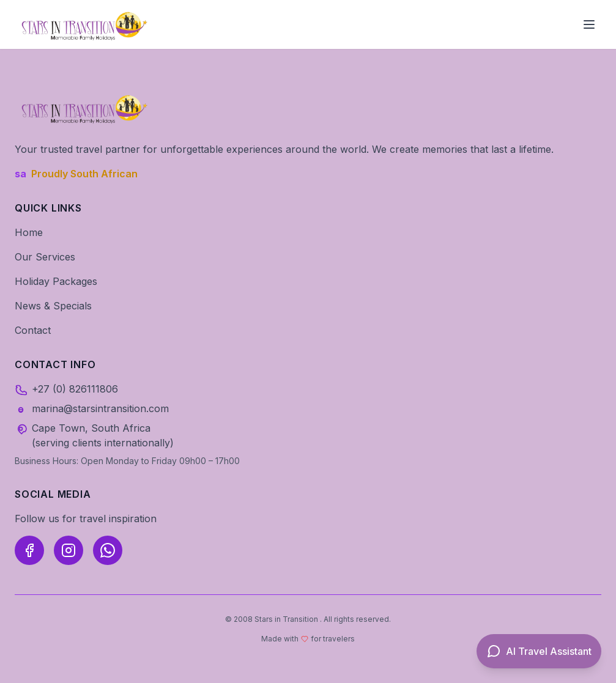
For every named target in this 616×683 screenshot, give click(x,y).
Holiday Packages (56, 281)
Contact (33, 330)
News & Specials (53, 306)
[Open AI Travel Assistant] (539, 651)
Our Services (45, 257)
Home (29, 232)
